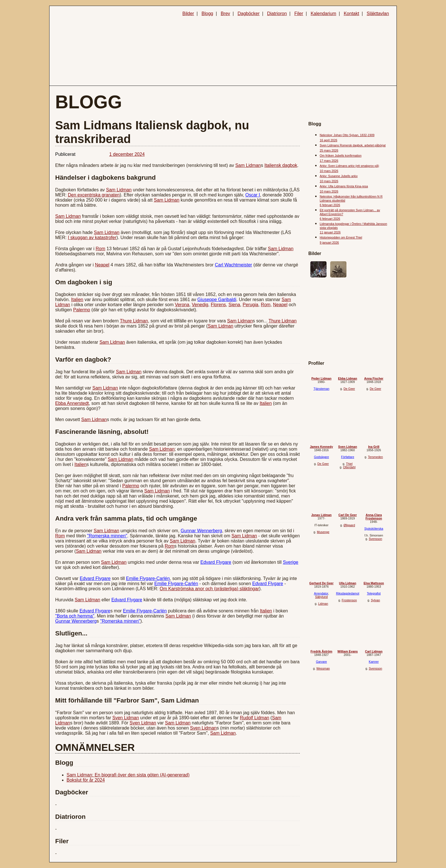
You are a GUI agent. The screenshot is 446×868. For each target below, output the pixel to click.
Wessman (323, 668)
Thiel (349, 464)
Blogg (207, 14)
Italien (77, 300)
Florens (218, 305)
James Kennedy (321, 447)
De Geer (349, 389)
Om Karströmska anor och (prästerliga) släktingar (209, 589)
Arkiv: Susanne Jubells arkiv (339, 176)
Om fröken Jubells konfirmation (341, 156)
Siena (234, 305)
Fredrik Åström (321, 651)
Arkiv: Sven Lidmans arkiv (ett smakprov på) (349, 166)
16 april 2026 (329, 140)
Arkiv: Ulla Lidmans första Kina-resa (344, 186)
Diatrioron (277, 14)
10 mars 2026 (329, 171)
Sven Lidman (126, 718)
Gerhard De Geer (321, 583)
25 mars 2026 (329, 150)
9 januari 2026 (329, 243)
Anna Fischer (374, 378)
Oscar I (253, 195)
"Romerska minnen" (107, 536)
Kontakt (351, 14)
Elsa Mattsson (374, 583)
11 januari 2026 (330, 232)
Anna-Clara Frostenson (374, 517)
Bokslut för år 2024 (86, 780)
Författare (348, 457)
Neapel (102, 265)
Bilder (188, 14)
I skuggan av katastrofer (92, 238)
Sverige (290, 562)
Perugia (250, 305)
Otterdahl (349, 467)
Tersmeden (375, 457)
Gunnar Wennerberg (201, 531)
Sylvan (375, 600)
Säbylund (321, 597)
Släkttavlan (378, 14)
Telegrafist (374, 593)
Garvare (322, 662)
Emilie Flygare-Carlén (148, 578)
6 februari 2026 (330, 205)
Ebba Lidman (348, 378)
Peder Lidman (321, 378)
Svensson (376, 539)
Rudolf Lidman (254, 718)
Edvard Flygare (216, 562)
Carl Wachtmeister (233, 265)
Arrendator (321, 593)
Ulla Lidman (348, 583)
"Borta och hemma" (75, 616)
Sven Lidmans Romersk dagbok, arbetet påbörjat (353, 145)
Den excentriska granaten (94, 195)
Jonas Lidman (321, 515)
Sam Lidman (248, 165)
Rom (100, 249)
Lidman (323, 604)
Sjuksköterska (374, 529)
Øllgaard (349, 525)
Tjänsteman (321, 389)
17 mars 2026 (329, 161)
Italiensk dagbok (281, 165)
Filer (299, 14)
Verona (182, 305)
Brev (225, 14)
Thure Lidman (134, 321)
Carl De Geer (348, 515)
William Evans (348, 651)
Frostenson (349, 600)
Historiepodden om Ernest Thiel (341, 237)
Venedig (200, 305)
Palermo (82, 310)
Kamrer (374, 662)
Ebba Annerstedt (72, 403)
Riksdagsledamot (348, 593)
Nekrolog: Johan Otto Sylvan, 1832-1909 (347, 135)
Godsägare (322, 457)
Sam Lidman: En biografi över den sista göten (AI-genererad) (128, 775)
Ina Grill (374, 447)
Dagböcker (248, 14)
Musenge (323, 532)
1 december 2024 (127, 154)
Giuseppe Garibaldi (217, 300)
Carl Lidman (374, 651)
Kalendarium (323, 14)
